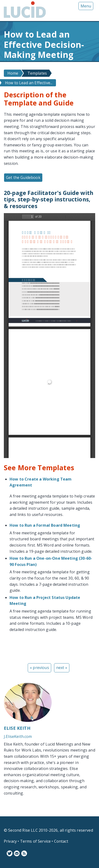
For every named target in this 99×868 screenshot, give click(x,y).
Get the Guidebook (23, 177)
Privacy (10, 841)
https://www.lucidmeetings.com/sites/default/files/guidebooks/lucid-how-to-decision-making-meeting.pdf (49, 336)
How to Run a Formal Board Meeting (45, 525)
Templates (37, 73)
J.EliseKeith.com (18, 736)
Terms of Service (36, 841)
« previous (39, 668)
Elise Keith (17, 728)
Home (13, 73)
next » (62, 668)
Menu (86, 6)
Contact (61, 841)
